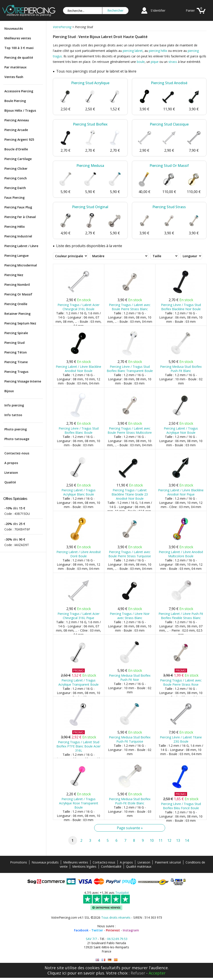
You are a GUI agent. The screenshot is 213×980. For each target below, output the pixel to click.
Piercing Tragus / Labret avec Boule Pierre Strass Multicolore (130, 430)
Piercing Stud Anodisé (169, 83)
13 (178, 840)
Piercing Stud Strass (169, 207)
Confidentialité (111, 866)
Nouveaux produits (45, 862)
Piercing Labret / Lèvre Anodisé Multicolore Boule (181, 554)
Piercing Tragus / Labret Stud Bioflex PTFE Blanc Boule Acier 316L (79, 746)
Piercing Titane (16, 362)
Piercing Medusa (90, 166)
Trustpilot (122, 893)
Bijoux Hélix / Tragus (20, 110)
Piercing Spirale (16, 333)
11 (161, 840)
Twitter (97, 930)
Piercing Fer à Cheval (20, 217)
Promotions (19, 862)
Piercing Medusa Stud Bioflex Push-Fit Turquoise (130, 739)
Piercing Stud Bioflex (90, 124)
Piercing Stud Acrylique (90, 83)
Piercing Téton (16, 352)
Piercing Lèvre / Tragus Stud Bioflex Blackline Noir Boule (181, 307)
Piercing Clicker (16, 168)
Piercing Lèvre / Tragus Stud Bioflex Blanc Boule (79, 430)
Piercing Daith (15, 188)
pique (155, 62)
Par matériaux (15, 67)
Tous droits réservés (116, 917)
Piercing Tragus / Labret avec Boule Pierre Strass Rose (181, 682)
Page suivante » (130, 828)
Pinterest (113, 930)
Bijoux (9, 391)
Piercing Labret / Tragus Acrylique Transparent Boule (79, 682)
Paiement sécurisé (168, 862)
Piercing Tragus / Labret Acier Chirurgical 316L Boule (79, 307)
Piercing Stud (14, 343)
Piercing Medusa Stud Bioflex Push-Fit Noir (130, 678)
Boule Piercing (15, 101)
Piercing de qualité (19, 57)
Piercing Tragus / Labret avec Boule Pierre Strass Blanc (130, 307)
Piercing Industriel (18, 236)
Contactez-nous (17, 453)
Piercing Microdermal (21, 265)
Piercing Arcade (16, 130)
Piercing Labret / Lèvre (21, 246)
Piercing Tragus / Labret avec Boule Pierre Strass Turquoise (130, 554)
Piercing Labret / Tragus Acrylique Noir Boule (181, 430)
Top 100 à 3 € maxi (19, 48)
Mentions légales (84, 866)
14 (187, 840)
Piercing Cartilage (18, 159)
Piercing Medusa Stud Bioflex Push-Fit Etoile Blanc (130, 801)
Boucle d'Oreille (16, 149)
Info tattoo (13, 415)
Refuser (138, 973)
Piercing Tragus (16, 372)
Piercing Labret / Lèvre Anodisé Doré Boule (79, 554)
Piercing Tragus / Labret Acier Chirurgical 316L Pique (79, 616)
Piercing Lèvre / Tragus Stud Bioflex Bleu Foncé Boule (181, 806)
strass (173, 62)
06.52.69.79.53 (117, 939)
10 (152, 840)
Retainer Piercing (17, 314)
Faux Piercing (14, 198)
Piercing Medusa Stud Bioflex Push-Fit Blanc (181, 369)
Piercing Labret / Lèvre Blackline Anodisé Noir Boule (79, 369)
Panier (190, 10)
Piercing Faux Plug (18, 207)
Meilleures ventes (18, 38)
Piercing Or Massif (18, 294)
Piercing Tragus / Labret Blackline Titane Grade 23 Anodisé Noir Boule (130, 494)
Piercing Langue (16, 256)
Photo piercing (16, 429)
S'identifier (158, 10)
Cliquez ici (57, 973)
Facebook (81, 930)
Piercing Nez (14, 275)
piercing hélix (158, 51)
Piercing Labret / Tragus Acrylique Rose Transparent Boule (79, 803)
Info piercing (14, 405)
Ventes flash (14, 77)
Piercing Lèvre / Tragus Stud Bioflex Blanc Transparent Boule (130, 369)
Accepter (157, 973)
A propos (11, 463)
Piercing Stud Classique (169, 124)
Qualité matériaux (139, 866)
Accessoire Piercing (19, 91)
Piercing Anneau (17, 120)
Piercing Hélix (15, 227)
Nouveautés (14, 28)
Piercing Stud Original (90, 207)
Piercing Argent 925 (19, 139)
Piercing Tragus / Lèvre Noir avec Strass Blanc (130, 616)
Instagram (131, 930)
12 (169, 840)
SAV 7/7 (91, 939)
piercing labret (133, 51)
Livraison (11, 473)
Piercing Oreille (16, 304)
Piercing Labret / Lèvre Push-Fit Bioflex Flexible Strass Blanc (181, 616)
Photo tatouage (17, 439)
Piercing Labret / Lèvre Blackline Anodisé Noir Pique (181, 492)
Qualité (10, 482)
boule (141, 62)
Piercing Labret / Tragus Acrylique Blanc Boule (79, 492)
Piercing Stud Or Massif (169, 166)
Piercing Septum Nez (20, 323)
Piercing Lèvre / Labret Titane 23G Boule (181, 739)
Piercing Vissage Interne (23, 381)
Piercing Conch (16, 178)
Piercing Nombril (17, 285)
